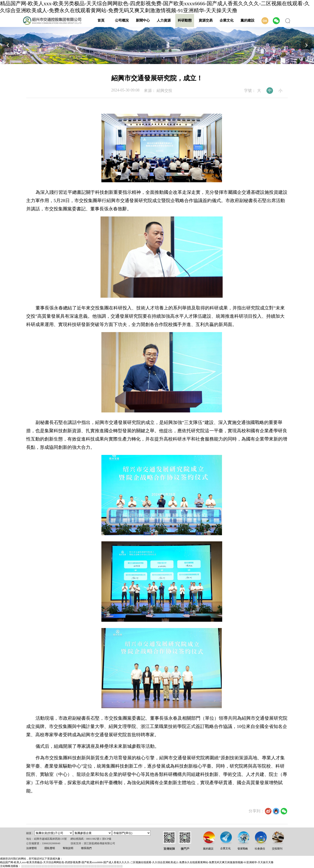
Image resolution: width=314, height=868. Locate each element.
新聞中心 (143, 20)
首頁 (101, 20)
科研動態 (185, 20)
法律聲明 (31, 848)
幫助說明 (68, 848)
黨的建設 (247, 20)
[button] (306, 45)
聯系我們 (86, 848)
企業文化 (227, 20)
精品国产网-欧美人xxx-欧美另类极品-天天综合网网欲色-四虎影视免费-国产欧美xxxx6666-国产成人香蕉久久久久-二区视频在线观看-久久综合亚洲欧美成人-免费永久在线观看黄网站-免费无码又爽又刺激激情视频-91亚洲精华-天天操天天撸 (137, 862)
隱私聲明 (50, 848)
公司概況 (122, 20)
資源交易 (206, 20)
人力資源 (164, 20)
